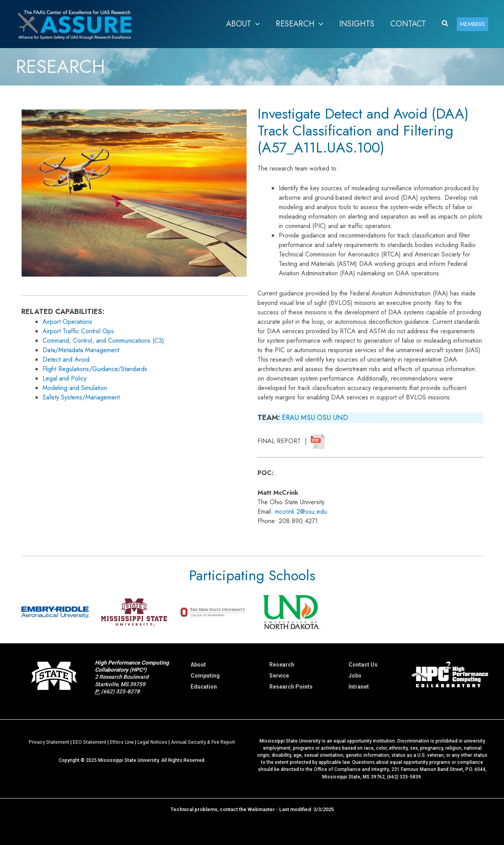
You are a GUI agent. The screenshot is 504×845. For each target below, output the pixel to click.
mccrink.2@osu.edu (301, 512)
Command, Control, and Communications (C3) (103, 341)
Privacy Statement (49, 742)
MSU (308, 418)
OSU (324, 418)
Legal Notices (152, 742)
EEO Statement (90, 742)
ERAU (290, 418)
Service (279, 676)
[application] (256, 24)
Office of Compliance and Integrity (351, 769)
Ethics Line (122, 742)
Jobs (355, 676)
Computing (205, 676)
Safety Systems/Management (81, 397)
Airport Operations (67, 322)
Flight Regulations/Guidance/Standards (95, 369)
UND (340, 418)
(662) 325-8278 (120, 691)
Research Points (291, 687)
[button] (445, 24)
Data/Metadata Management (81, 350)
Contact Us (363, 665)
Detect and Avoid (66, 359)
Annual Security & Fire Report (203, 742)
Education (204, 687)
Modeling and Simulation (75, 388)
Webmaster (261, 809)
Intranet (359, 687)
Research (282, 665)
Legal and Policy (65, 378)
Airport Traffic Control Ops (78, 331)
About (198, 665)
